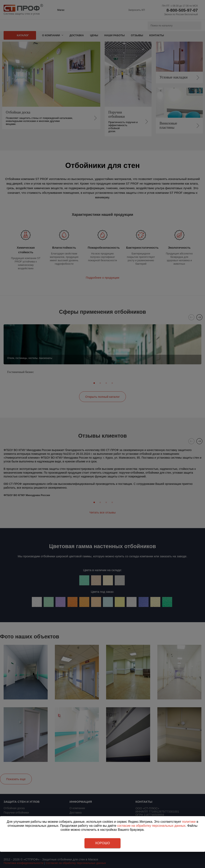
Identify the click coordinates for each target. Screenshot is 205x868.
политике (189, 822)
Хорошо (102, 843)
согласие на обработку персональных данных (151, 826)
